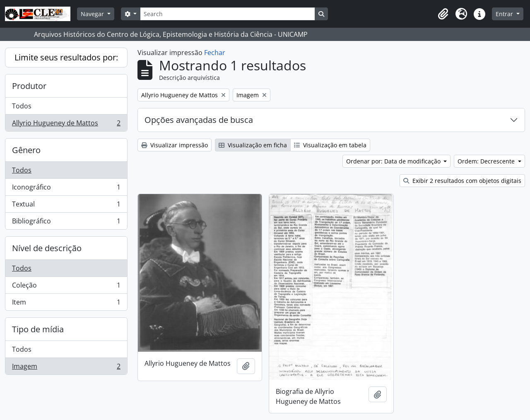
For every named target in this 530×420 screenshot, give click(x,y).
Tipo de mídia (38, 329)
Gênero (26, 150)
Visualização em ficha (253, 145)
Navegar (93, 14)
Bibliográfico (66, 223)
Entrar (505, 14)
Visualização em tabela (330, 145)
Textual (66, 206)
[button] (443, 14)
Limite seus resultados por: (66, 57)
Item (66, 304)
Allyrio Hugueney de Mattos (66, 125)
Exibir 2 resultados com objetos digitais (462, 181)
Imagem (66, 368)
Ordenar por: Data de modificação (394, 161)
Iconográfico (66, 189)
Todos (22, 106)
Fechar (215, 53)
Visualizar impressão (175, 145)
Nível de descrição (47, 248)
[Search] (227, 14)
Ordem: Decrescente (487, 161)
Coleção (66, 287)
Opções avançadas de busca (199, 120)
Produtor (29, 86)
